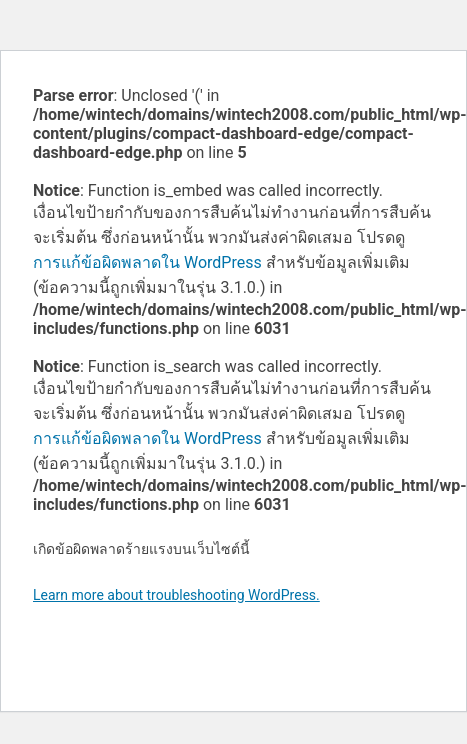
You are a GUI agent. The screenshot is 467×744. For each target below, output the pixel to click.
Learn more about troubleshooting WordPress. (176, 595)
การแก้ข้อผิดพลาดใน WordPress (147, 262)
